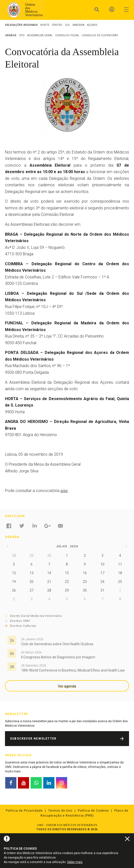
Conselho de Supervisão (100, 35)
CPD (22, 35)
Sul (67, 25)
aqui (64, 491)
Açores (92, 25)
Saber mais (75, 862)
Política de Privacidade (24, 811)
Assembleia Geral (40, 35)
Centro (57, 25)
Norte (45, 25)
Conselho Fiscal (67, 35)
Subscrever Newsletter (33, 739)
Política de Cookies (93, 811)
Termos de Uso (60, 811)
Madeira (79, 25)
